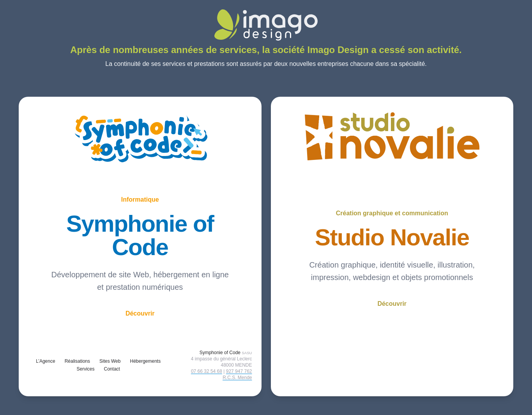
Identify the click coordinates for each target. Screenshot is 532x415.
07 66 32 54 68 (207, 371)
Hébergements (145, 361)
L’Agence (45, 361)
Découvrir (140, 313)
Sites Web (110, 361)
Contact (112, 369)
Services (86, 369)
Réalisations (77, 361)
